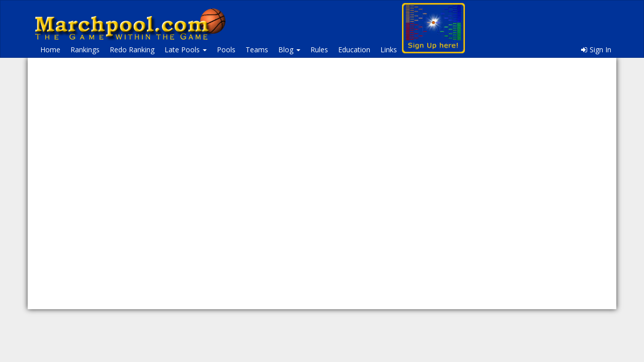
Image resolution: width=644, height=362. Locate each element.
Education (354, 50)
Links (389, 50)
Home (50, 50)
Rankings (85, 50)
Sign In (596, 50)
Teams (257, 50)
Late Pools (186, 50)
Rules (319, 50)
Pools (226, 50)
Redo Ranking (132, 50)
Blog (289, 50)
